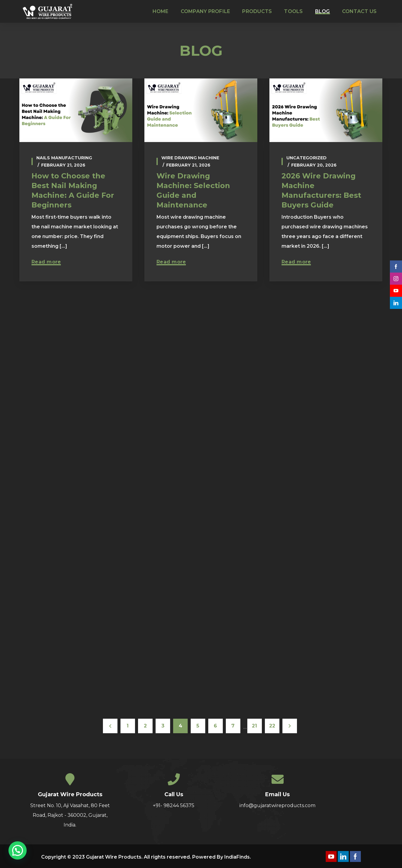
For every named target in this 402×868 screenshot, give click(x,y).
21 (254, 726)
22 (272, 726)
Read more (46, 262)
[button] (18, 850)
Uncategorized (306, 158)
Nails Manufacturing (64, 158)
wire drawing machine (190, 158)
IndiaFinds (237, 857)
